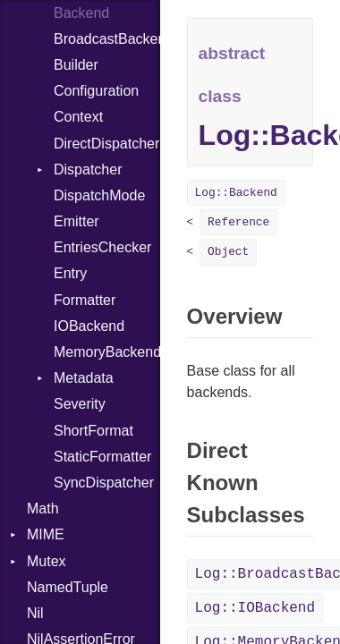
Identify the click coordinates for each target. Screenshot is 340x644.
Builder (76, 65)
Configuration (96, 91)
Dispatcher (88, 169)
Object (228, 252)
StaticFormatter (102, 457)
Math (43, 508)
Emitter (76, 221)
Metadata (84, 378)
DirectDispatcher (106, 144)
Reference (238, 222)
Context (78, 117)
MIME (46, 534)
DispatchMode (99, 195)
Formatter (85, 300)
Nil (35, 613)
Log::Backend (236, 193)
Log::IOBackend (255, 608)
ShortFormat (93, 431)
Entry (70, 273)
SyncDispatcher (104, 483)
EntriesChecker (102, 247)
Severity (80, 404)
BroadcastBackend (107, 39)
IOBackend (89, 326)
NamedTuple (68, 587)
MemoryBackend (107, 352)
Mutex (47, 561)
